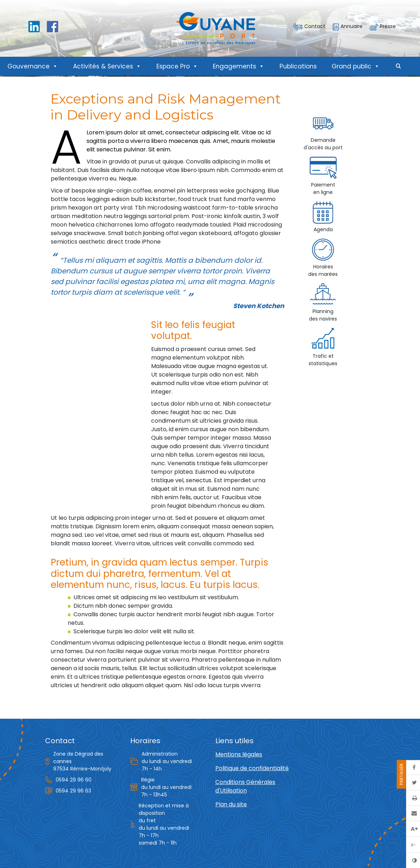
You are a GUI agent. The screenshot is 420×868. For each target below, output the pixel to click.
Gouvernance (33, 66)
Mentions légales (239, 754)
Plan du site (231, 804)
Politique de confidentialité (252, 768)
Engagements (239, 66)
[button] (398, 66)
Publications (298, 66)
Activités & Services (107, 66)
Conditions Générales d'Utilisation (245, 786)
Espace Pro (177, 66)
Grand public (356, 66)
